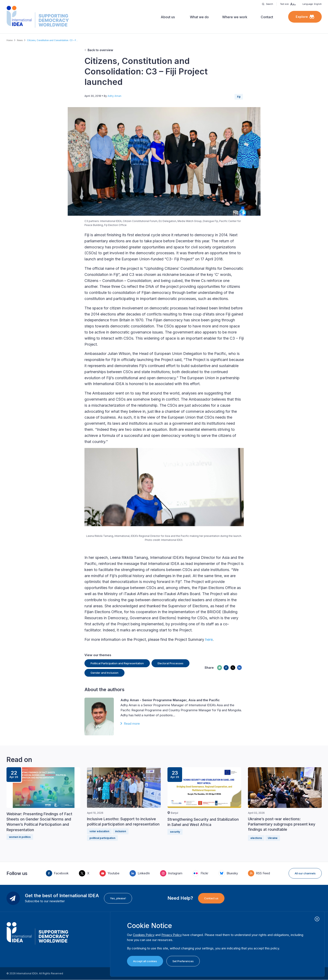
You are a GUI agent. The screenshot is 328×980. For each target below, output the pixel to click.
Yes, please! (118, 898)
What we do (199, 17)
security (175, 832)
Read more (132, 724)
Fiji (239, 97)
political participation (102, 838)
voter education (99, 831)
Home (10, 40)
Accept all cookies (145, 961)
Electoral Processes (170, 663)
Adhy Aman (114, 96)
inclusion (121, 831)
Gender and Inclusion (104, 673)
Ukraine (273, 838)
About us (168, 17)
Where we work (235, 17)
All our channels (305, 873)
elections (256, 838)
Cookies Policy (144, 935)
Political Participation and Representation (117, 663)
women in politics (20, 837)
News (20, 40)
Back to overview (100, 50)
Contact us (211, 898)
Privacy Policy (172, 935)
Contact (267, 17)
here (209, 639)
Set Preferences (183, 961)
